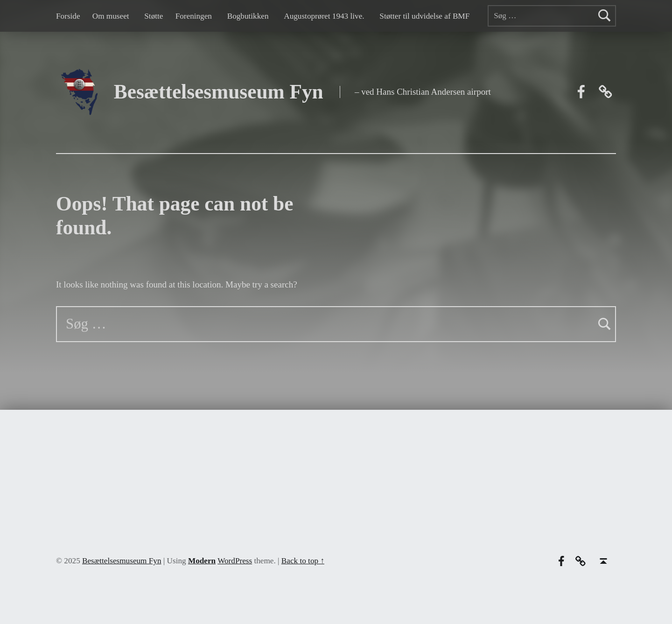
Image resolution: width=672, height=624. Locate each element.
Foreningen (194, 16)
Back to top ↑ (303, 561)
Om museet (111, 16)
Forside (68, 16)
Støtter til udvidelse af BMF (424, 16)
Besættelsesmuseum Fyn (219, 91)
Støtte (154, 16)
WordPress (235, 561)
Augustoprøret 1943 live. (324, 16)
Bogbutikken (248, 16)
